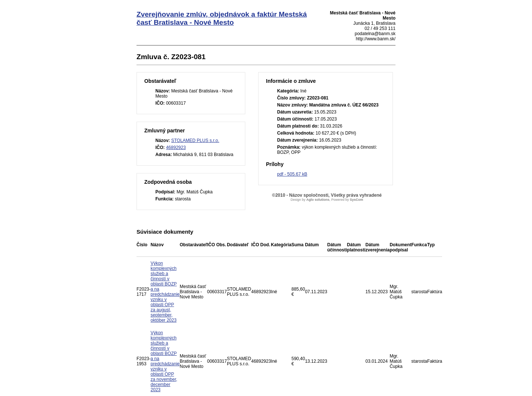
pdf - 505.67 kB (292, 174)
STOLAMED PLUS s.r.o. (195, 141)
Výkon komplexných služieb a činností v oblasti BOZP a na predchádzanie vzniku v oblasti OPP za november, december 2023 (165, 361)
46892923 (176, 148)
